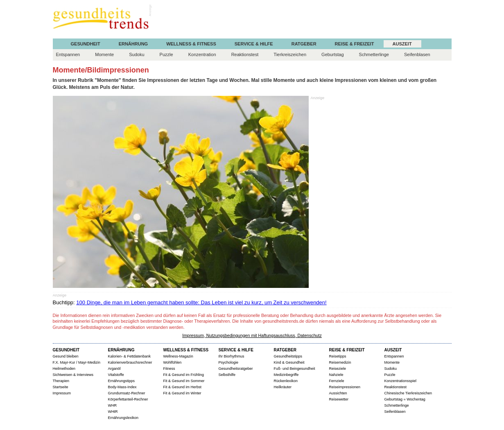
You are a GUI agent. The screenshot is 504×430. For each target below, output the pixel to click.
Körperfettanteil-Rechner (128, 399)
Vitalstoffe (116, 375)
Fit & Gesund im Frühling (184, 375)
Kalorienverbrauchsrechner (130, 362)
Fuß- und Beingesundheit (295, 369)
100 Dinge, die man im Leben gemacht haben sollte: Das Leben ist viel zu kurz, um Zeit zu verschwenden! (201, 302)
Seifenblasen (417, 54)
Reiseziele (338, 369)
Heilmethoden (64, 369)
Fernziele (337, 381)
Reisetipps (338, 356)
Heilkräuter (283, 387)
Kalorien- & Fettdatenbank (130, 356)
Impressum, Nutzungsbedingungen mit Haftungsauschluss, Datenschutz (252, 335)
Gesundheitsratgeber (236, 369)
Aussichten (338, 393)
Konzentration (202, 54)
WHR (113, 405)
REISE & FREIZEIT (355, 44)
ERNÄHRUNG (133, 44)
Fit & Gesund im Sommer (184, 381)
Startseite (61, 387)
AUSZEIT (402, 44)
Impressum (62, 393)
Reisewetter (339, 399)
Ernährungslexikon (123, 418)
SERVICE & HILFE (254, 44)
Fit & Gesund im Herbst (183, 387)
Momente (104, 54)
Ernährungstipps (122, 381)
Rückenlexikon (286, 381)
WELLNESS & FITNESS (191, 44)
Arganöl (114, 369)
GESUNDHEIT (86, 44)
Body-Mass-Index (122, 387)
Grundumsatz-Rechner (127, 393)
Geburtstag (332, 54)
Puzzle (166, 54)
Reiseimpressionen (345, 387)
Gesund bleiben (66, 356)
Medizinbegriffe (286, 375)
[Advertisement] (303, 20)
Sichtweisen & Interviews (73, 375)
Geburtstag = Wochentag (405, 399)
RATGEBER (304, 44)
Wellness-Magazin (178, 356)
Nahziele (336, 375)
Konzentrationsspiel (401, 381)
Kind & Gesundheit (289, 362)
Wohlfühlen (173, 362)
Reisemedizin (340, 362)
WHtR (113, 412)
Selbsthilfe (227, 375)
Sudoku (137, 54)
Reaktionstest (245, 54)
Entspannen (68, 54)
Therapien (61, 381)
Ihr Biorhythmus (232, 356)
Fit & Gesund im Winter (182, 393)
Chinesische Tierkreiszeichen (408, 393)
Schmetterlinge (374, 54)
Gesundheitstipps (288, 356)
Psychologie (229, 362)
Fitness (169, 369)
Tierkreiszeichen (290, 54)
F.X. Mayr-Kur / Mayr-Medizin (77, 362)
